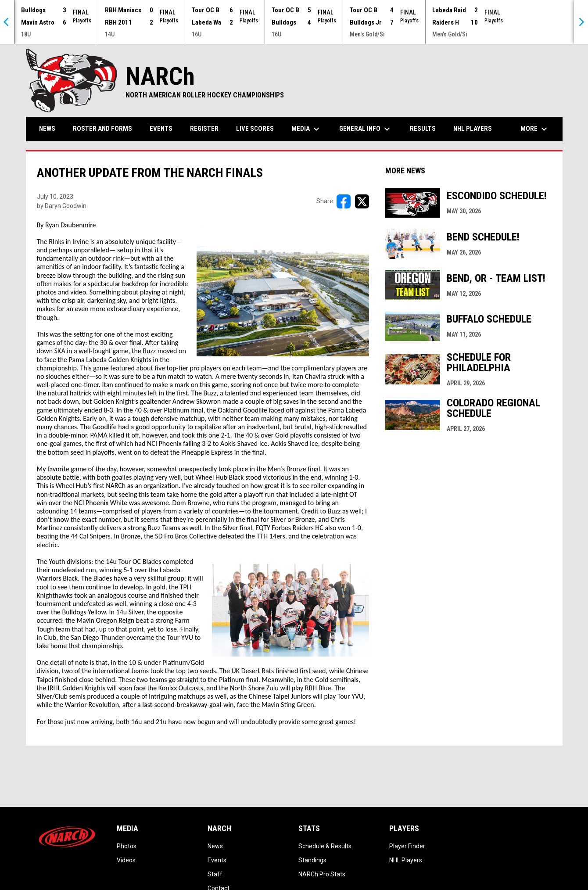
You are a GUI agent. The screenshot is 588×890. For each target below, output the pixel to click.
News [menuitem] (47, 129)
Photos (127, 846)
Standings (312, 860)
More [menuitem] (535, 129)
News (215, 846)
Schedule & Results (325, 846)
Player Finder (407, 846)
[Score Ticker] (294, 22)
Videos (126, 860)
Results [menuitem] (423, 129)
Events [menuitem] (161, 129)
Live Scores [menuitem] (255, 129)
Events (217, 860)
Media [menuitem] (307, 129)
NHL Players (406, 860)
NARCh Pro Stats (322, 874)
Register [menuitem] (204, 129)
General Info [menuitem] (366, 129)
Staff (215, 874)
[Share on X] (362, 201)
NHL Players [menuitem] (473, 129)
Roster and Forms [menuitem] (102, 129)
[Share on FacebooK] (344, 201)
